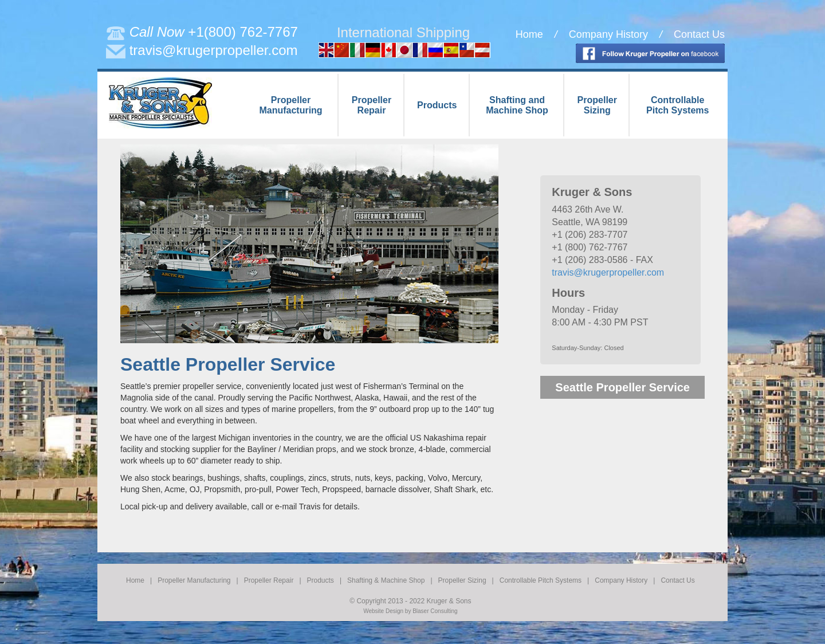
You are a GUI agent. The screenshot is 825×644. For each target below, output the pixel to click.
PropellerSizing (597, 105)
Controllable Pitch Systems (541, 580)
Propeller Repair (269, 580)
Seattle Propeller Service (622, 387)
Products (437, 105)
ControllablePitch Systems (677, 105)
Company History (608, 34)
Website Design (383, 611)
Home (529, 34)
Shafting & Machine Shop (386, 580)
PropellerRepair (372, 105)
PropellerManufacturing (290, 105)
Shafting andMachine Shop (517, 105)
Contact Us (699, 34)
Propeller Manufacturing (194, 580)
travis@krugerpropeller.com (214, 50)
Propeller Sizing (462, 580)
